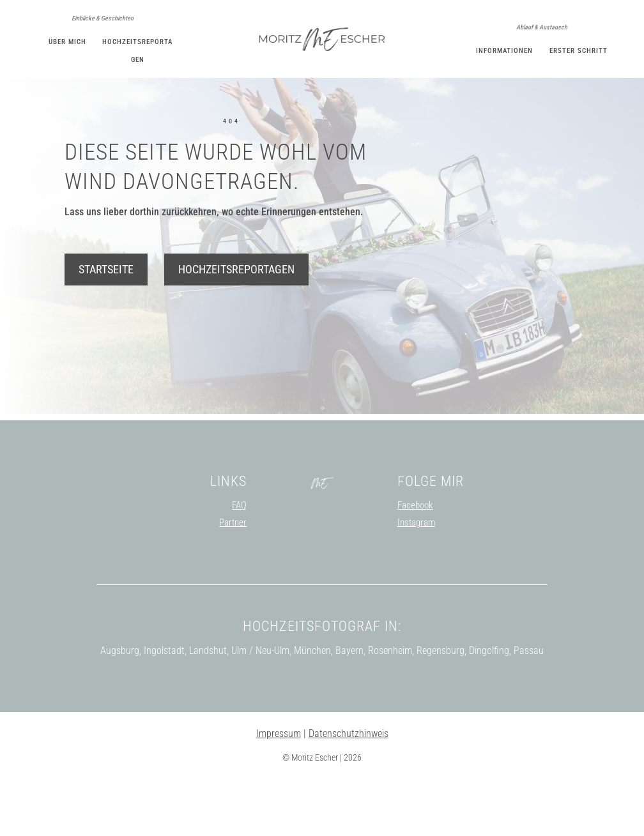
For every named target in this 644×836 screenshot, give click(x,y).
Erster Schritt (579, 51)
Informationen (504, 51)
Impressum (279, 791)
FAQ (239, 563)
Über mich (67, 42)
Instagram (416, 580)
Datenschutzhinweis (349, 791)
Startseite (106, 327)
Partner (233, 580)
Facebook (415, 563)
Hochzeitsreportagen (236, 327)
